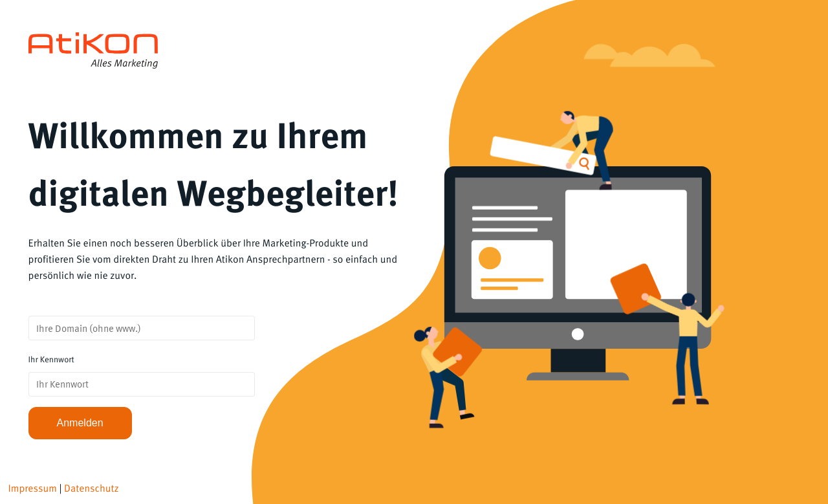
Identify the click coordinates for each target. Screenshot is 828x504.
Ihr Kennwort (51, 359)
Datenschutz (92, 488)
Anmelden (80, 423)
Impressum (33, 488)
